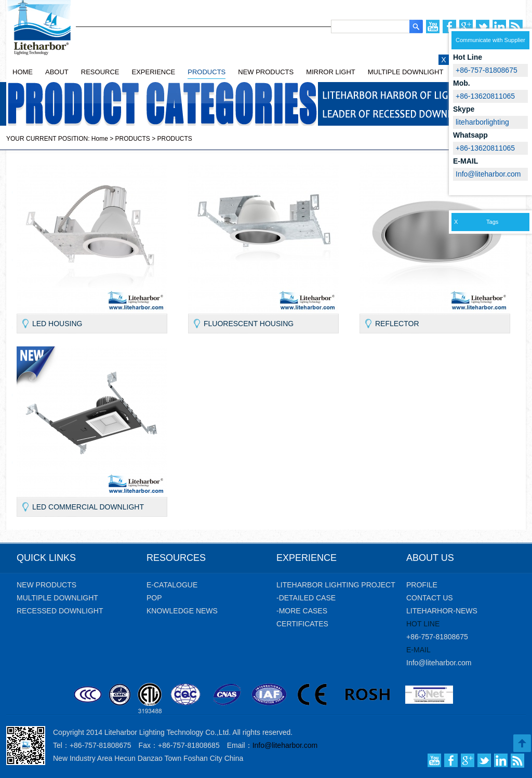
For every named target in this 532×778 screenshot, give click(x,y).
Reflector (397, 324)
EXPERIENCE (153, 72)
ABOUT (57, 72)
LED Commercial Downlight (88, 507)
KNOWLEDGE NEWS (182, 611)
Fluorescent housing (249, 324)
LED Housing (57, 324)
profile (422, 585)
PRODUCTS (207, 72)
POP (154, 598)
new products (46, 585)
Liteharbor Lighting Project (336, 585)
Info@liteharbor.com (439, 663)
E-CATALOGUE (172, 585)
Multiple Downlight (57, 598)
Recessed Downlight (60, 611)
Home (100, 139)
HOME (23, 72)
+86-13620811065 (485, 148)
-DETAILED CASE (306, 598)
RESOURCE (100, 72)
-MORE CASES (302, 611)
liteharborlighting (482, 122)
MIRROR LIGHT (331, 72)
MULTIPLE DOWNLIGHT (406, 72)
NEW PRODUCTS (266, 72)
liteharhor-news (442, 611)
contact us (430, 598)
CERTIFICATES (302, 624)
